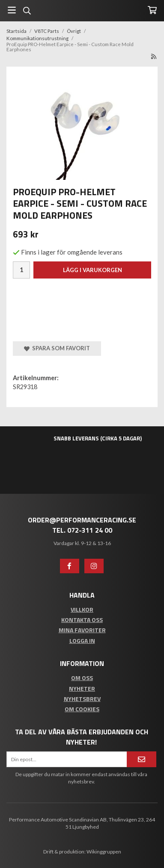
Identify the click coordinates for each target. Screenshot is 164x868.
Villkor (82, 609)
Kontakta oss (82, 620)
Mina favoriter (82, 630)
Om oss (82, 678)
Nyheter (82, 688)
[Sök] (27, 11)
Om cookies (82, 709)
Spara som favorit (57, 348)
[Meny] (12, 10)
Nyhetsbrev (82, 699)
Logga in (82, 641)
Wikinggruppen (104, 852)
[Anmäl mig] (142, 759)
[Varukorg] (152, 10)
